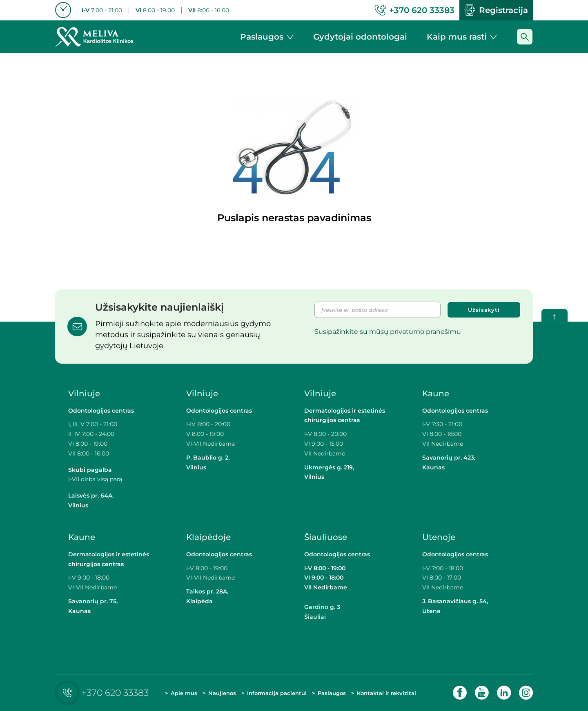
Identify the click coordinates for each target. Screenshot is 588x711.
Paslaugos (332, 693)
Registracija (496, 10)
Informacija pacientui (277, 693)
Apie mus (184, 693)
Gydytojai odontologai (360, 37)
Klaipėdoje (209, 537)
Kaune (436, 393)
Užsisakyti (484, 310)
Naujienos (222, 693)
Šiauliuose (326, 537)
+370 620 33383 (104, 693)
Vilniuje (84, 393)
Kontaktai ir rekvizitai (386, 693)
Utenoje (439, 537)
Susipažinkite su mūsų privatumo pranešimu (388, 332)
